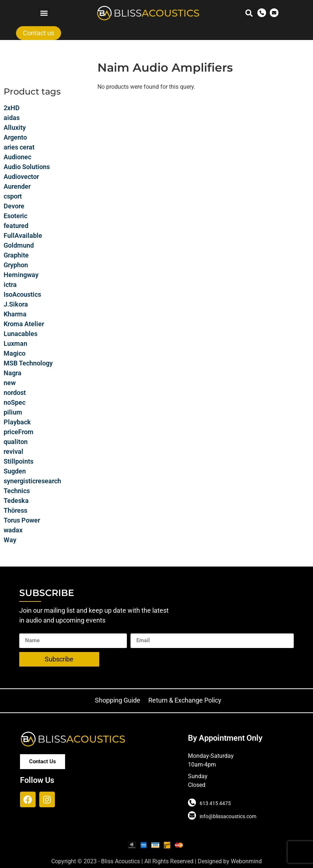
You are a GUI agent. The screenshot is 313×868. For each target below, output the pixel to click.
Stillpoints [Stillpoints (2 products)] (19, 461)
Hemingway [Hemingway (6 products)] (21, 275)
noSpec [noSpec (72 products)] (15, 402)
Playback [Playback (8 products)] (17, 422)
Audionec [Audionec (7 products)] (17, 157)
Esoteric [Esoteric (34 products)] (15, 216)
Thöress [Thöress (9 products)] (15, 510)
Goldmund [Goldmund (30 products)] (19, 245)
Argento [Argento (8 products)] (15, 137)
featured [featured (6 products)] (16, 226)
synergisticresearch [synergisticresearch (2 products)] (32, 481)
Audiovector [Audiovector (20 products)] (21, 177)
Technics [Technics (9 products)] (17, 491)
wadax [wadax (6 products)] (13, 530)
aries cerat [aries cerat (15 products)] (19, 147)
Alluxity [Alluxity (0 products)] (15, 127)
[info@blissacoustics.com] (192, 816)
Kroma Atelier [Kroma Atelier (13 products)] (24, 324)
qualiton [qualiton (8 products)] (16, 442)
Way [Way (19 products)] (10, 540)
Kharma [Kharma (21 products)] (15, 314)
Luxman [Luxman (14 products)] (15, 343)
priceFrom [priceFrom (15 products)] (19, 432)
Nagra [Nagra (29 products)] (13, 373)
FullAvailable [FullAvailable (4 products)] (23, 235)
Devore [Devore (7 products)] (14, 206)
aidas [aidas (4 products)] (12, 118)
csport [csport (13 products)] (13, 196)
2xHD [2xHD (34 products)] (12, 108)
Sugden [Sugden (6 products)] (15, 471)
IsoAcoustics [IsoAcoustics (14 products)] (22, 294)
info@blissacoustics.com (228, 816)
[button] (44, 13)
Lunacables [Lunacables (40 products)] (21, 334)
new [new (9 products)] (10, 383)
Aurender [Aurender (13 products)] (17, 186)
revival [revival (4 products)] (13, 451)
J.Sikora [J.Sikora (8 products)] (16, 304)
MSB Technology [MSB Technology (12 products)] (28, 363)
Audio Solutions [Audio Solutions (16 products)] (27, 167)
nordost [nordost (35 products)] (15, 393)
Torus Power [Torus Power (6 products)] (22, 520)
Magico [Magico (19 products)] (15, 353)
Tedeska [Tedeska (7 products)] (16, 501)
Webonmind (246, 861)
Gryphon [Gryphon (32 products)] (16, 265)
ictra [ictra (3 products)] (10, 285)
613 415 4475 (215, 803)
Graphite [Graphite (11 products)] (16, 255)
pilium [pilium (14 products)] (13, 412)
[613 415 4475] (192, 803)
